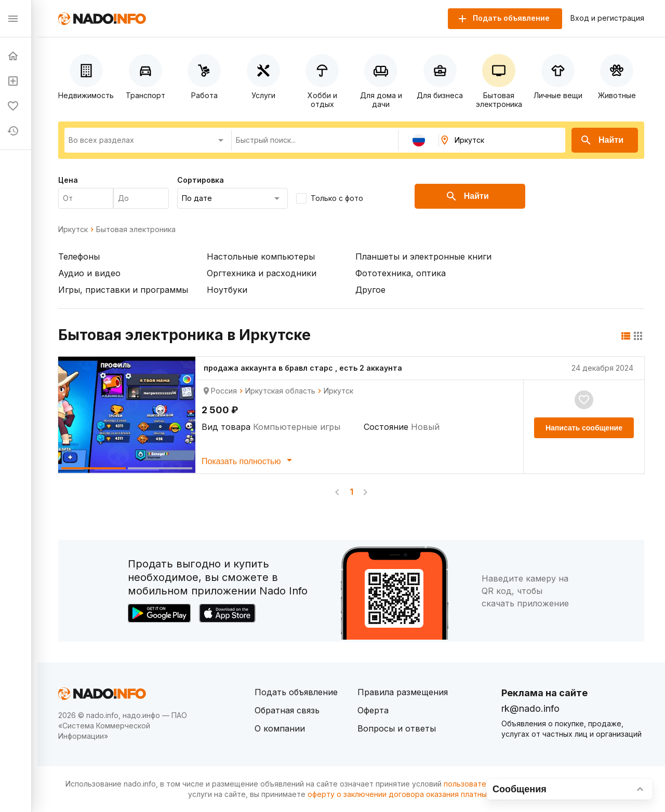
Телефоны (79, 256)
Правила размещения (403, 692)
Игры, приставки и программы (123, 290)
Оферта (373, 710)
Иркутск (73, 229)
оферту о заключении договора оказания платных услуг (410, 794)
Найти (602, 140)
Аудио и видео (89, 273)
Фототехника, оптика (401, 273)
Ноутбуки (227, 290)
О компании (280, 728)
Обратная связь (287, 710)
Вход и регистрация (607, 18)
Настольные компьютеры (261, 256)
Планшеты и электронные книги (423, 256)
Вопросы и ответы (397, 728)
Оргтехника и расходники (262, 273)
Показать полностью (249, 460)
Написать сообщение (584, 428)
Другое (370, 290)
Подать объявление (296, 692)
